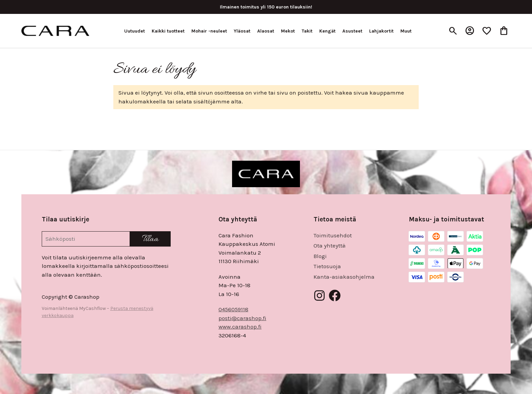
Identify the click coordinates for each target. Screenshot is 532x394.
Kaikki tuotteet (168, 31)
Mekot (288, 31)
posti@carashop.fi (242, 318)
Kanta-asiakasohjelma (344, 277)
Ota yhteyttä (330, 245)
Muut (406, 31)
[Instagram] (319, 295)
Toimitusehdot (333, 235)
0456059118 (233, 309)
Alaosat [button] (266, 31)
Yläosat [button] (242, 31)
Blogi (320, 256)
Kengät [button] (327, 31)
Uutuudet (135, 31)
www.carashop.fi (240, 327)
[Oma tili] (470, 31)
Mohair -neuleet (209, 31)
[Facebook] (335, 295)
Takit (307, 31)
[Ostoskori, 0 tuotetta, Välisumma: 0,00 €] (504, 31)
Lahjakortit (381, 31)
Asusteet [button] (352, 31)
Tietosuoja (327, 266)
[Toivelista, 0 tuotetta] (487, 31)
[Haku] (453, 31)
